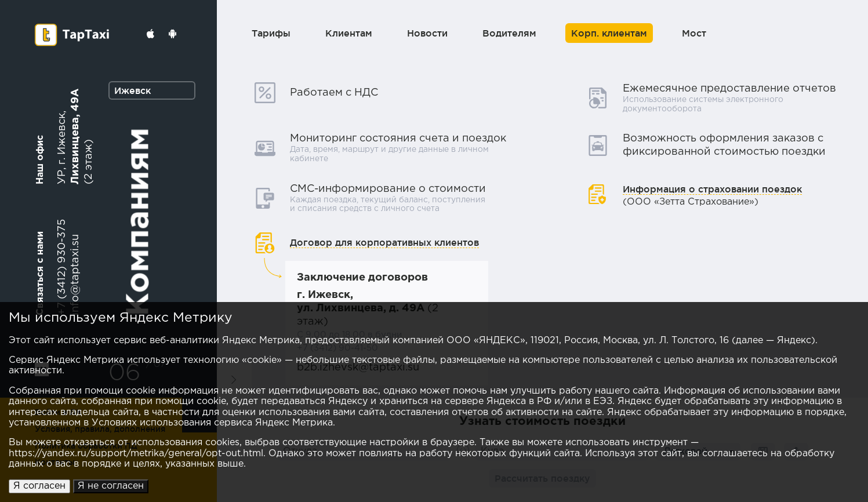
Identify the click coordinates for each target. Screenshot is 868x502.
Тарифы (271, 33)
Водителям (509, 33)
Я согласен (39, 486)
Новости (427, 33)
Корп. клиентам (609, 33)
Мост (694, 33)
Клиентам (349, 33)
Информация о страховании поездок (712, 189)
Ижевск (132, 90)
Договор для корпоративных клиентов (384, 242)
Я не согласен (111, 486)
